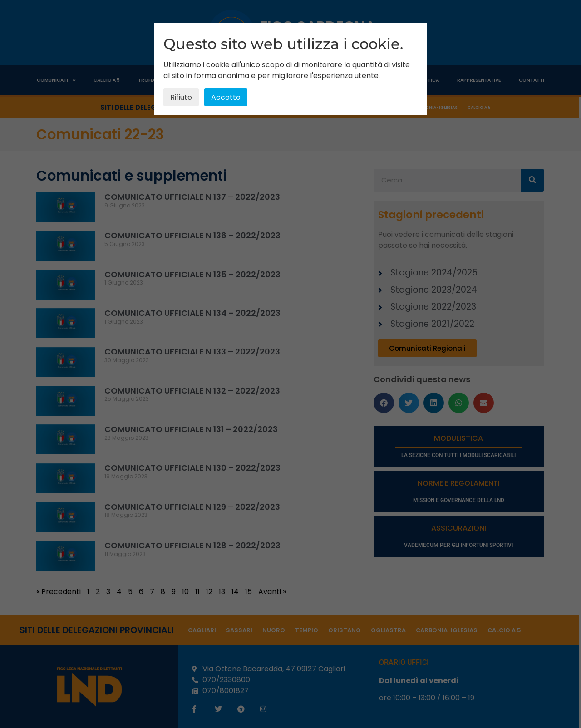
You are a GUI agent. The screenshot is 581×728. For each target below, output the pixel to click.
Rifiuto (181, 97)
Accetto (226, 97)
